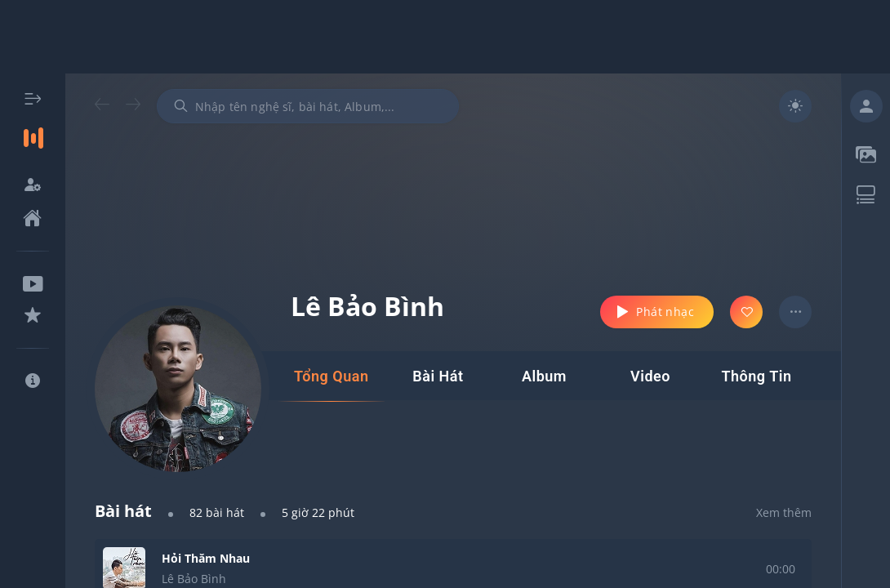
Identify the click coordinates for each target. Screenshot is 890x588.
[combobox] (308, 106)
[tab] (331, 376)
